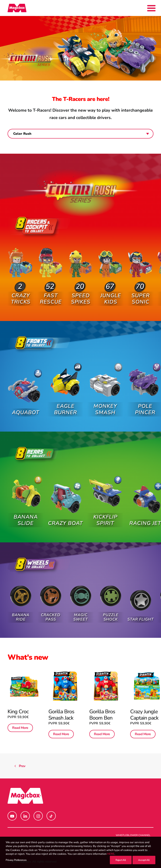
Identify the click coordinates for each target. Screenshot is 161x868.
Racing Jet (145, 514)
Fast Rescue (51, 295)
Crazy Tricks (21, 295)
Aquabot (26, 409)
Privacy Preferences (16, 860)
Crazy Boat (65, 520)
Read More (20, 727)
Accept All (144, 860)
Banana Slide (26, 517)
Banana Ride (21, 615)
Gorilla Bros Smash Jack (62, 714)
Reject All (121, 860)
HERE (111, 854)
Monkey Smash (105, 404)
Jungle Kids (111, 288)
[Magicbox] (17, 8)
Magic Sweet (81, 613)
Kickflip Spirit (105, 515)
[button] (21, 265)
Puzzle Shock (110, 610)
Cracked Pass (51, 615)
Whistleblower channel (133, 835)
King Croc (18, 711)
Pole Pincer (145, 400)
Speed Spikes (81, 293)
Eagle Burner (66, 406)
